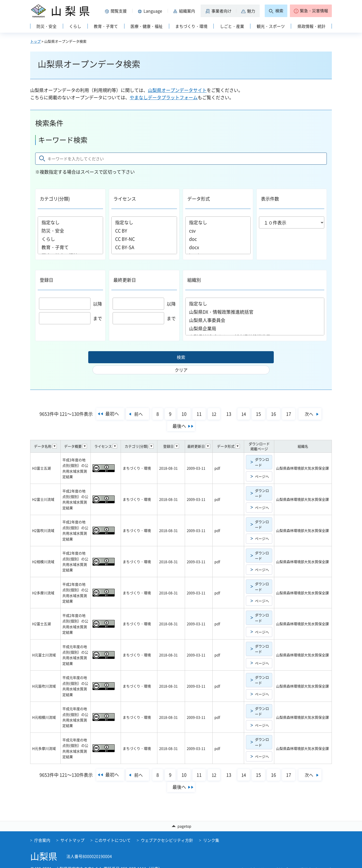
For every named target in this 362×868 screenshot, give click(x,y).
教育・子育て (70, 247)
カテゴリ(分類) (55, 199)
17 (289, 404)
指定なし (70, 222)
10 (184, 404)
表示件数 (270, 199)
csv (218, 231)
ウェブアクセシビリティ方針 (167, 830)
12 (214, 404)
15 (259, 404)
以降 (71, 304)
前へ (135, 403)
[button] (117, 11)
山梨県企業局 (255, 328)
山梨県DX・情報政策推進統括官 (255, 312)
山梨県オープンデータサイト (177, 90)
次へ (312, 403)
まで (71, 318)
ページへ (262, 466)
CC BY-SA (144, 247)
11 (199, 404)
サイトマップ (72, 830)
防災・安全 (70, 231)
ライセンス (125, 199)
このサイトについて (113, 830)
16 (274, 404)
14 (244, 404)
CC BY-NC (144, 239)
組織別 (194, 280)
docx (218, 247)
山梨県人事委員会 (255, 320)
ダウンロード (262, 452)
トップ (35, 41)
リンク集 (211, 830)
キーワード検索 (63, 140)
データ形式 (199, 199)
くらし (70, 239)
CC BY (144, 231)
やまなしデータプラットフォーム (164, 97)
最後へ (179, 416)
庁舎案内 (42, 830)
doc (218, 239)
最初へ (107, 403)
